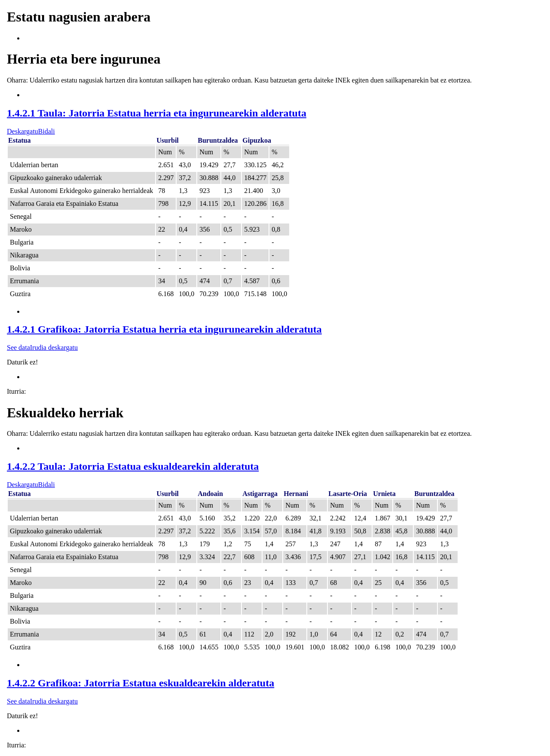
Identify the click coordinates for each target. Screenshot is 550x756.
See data (18, 347)
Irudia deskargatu (54, 347)
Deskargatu (23, 131)
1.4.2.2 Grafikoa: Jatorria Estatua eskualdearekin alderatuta (141, 683)
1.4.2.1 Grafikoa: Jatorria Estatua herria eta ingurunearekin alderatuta (164, 329)
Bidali (47, 131)
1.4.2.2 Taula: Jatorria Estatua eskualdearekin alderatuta (133, 466)
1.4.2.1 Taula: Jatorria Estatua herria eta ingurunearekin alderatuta (157, 113)
